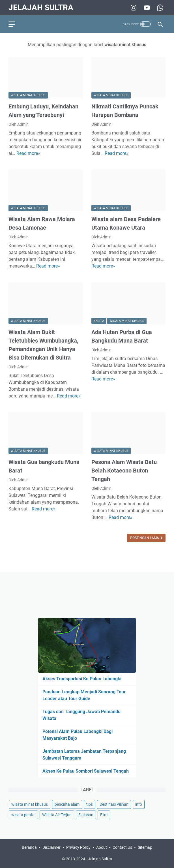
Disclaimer (51, 847)
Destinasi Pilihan (114, 804)
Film (104, 815)
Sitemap (145, 847)
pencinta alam (67, 804)
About (102, 847)
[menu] (15, 24)
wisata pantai (23, 815)
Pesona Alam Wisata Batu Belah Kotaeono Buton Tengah (124, 471)
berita (99, 321)
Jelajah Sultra (41, 8)
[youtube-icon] (146, 8)
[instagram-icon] (133, 8)
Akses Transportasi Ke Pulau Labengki (82, 679)
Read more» (28, 153)
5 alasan (86, 815)
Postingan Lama (145, 538)
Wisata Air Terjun (57, 815)
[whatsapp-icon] (159, 8)
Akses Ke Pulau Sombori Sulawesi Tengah (86, 771)
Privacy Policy (78, 847)
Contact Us (122, 847)
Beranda (29, 847)
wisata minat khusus (28, 95)
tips (90, 804)
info (139, 804)
